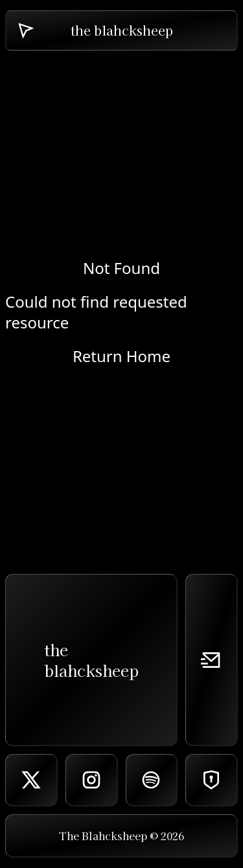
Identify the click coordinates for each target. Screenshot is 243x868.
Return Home (121, 356)
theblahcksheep (91, 660)
